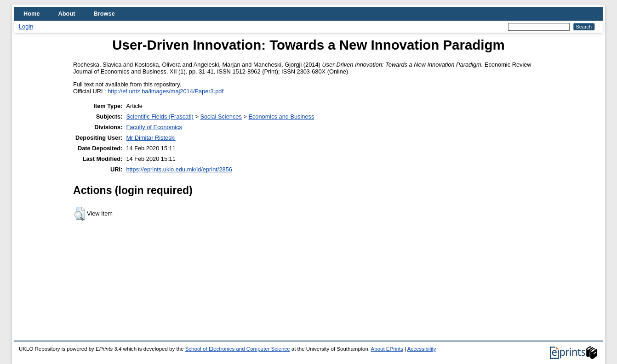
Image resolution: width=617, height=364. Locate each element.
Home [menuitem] (32, 14)
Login (26, 26)
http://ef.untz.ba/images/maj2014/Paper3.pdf (166, 91)
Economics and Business (281, 117)
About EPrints (387, 349)
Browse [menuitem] (104, 14)
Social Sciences (221, 117)
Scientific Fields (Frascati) (160, 117)
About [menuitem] (67, 14)
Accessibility (422, 349)
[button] (80, 214)
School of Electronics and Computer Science (238, 349)
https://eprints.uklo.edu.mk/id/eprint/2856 (179, 169)
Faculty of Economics (154, 127)
